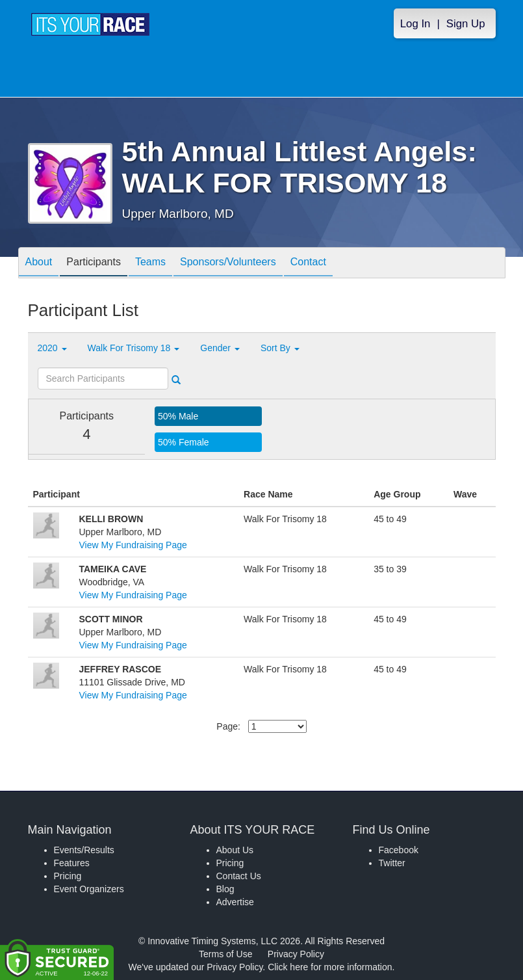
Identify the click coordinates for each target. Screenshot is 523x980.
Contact (308, 264)
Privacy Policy (296, 954)
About (39, 264)
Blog (225, 889)
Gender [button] (220, 348)
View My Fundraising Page (133, 545)
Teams (150, 264)
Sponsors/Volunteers (228, 264)
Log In (415, 24)
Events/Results (84, 850)
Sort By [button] (280, 348)
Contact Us (239, 876)
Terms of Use (225, 954)
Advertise (235, 902)
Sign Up (466, 24)
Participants (94, 264)
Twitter (392, 863)
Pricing (68, 876)
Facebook (399, 850)
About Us (235, 850)
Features (72, 863)
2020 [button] (52, 348)
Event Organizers (89, 889)
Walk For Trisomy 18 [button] (134, 348)
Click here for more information (330, 967)
